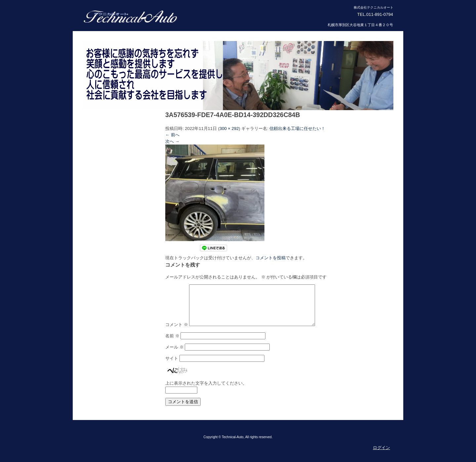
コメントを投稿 (271, 258)
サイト (172, 366)
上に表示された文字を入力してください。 (206, 391)
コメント (177, 333)
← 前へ (172, 135)
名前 (172, 344)
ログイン (381, 456)
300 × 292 (229, 128)
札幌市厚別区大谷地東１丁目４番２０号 (360, 25)
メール (175, 355)
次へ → (172, 141)
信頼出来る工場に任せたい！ (297, 128)
